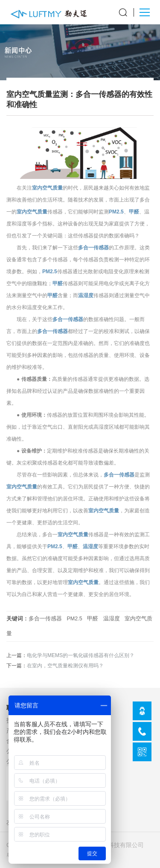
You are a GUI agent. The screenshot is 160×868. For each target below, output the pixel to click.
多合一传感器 (93, 248)
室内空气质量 (47, 188)
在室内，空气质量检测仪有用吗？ (65, 666)
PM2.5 (116, 212)
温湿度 (86, 295)
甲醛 (134, 212)
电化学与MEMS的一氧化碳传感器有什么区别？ (81, 655)
